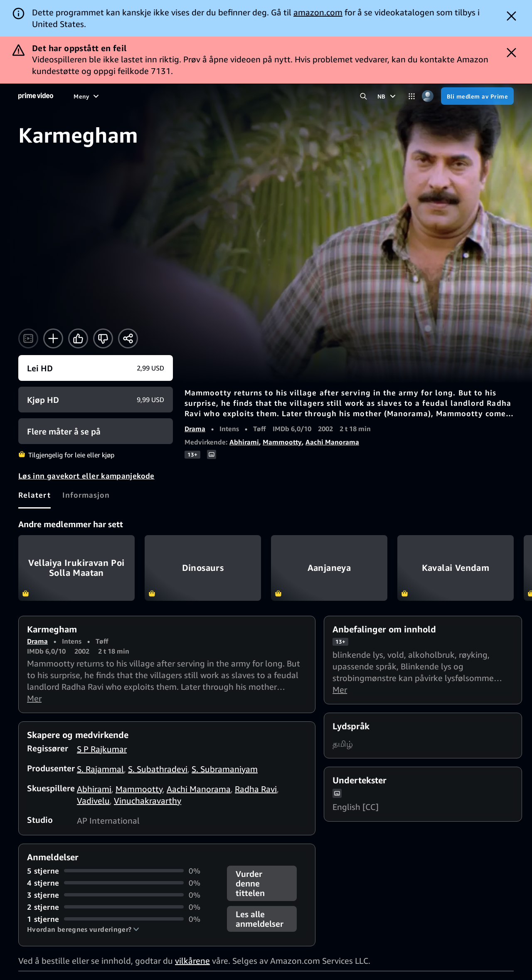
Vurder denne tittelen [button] (250, 883)
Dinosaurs (203, 568)
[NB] (388, 96)
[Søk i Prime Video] (363, 96)
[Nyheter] (206, 96)
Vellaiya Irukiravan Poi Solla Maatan (76, 568)
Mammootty (282, 442)
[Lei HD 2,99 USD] (96, 368)
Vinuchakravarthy (148, 801)
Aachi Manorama (332, 442)
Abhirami (244, 442)
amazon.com (318, 12)
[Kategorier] (412, 96)
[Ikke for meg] (103, 338)
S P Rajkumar (102, 749)
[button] (83, 929)
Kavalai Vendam (456, 568)
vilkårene (192, 961)
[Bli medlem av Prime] (477, 96)
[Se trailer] (28, 338)
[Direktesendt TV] (253, 96)
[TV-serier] (140, 96)
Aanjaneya (329, 568)
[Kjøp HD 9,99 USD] (96, 400)
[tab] (34, 495)
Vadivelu (93, 801)
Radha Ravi (256, 789)
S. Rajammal (100, 769)
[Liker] (78, 338)
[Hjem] (36, 96)
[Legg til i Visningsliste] (53, 338)
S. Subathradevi (158, 769)
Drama (195, 429)
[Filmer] (105, 96)
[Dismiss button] (511, 16)
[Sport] (174, 96)
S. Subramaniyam (225, 769)
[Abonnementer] (316, 96)
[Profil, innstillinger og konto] (428, 96)
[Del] (128, 338)
